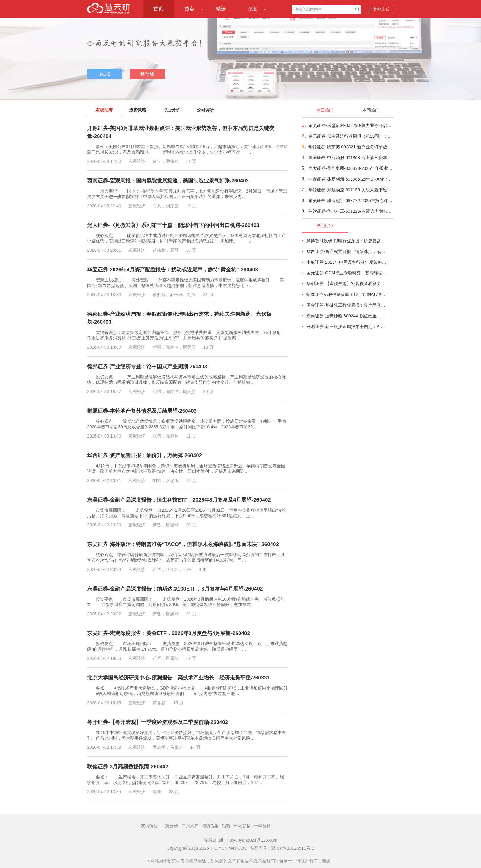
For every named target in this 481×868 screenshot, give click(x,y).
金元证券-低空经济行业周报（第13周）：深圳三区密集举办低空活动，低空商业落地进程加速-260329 (351, 136)
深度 (252, 9)
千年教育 (262, 826)
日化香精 (242, 826)
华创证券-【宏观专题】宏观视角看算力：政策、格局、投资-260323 (347, 284)
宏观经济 (104, 110)
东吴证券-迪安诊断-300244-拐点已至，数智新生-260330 (347, 316)
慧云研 (172, 826)
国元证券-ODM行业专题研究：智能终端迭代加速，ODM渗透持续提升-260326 (347, 273)
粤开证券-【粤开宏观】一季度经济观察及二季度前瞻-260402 (158, 722)
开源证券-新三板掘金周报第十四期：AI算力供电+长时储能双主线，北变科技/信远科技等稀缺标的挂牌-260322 (347, 327)
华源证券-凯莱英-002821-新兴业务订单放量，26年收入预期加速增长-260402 (351, 147)
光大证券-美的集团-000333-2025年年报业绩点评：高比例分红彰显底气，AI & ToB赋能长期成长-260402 (351, 168)
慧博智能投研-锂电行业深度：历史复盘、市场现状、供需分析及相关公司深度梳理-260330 (347, 241)
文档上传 (381, 9)
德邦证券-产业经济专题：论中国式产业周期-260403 (147, 367)
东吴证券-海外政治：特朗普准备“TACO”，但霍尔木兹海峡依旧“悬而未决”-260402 (183, 544)
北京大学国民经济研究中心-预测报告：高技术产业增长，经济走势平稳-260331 (178, 678)
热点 (190, 9)
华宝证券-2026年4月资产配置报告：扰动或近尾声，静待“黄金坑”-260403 (173, 270)
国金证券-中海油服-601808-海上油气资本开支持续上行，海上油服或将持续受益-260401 (351, 158)
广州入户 (190, 826)
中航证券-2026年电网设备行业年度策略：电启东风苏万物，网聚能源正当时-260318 (347, 262)
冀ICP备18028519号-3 (293, 848)
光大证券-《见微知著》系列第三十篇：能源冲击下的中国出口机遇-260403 (173, 225)
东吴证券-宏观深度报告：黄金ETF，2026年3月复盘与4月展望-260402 (169, 633)
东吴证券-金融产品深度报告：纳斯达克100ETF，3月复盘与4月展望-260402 (175, 589)
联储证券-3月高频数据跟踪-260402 (128, 767)
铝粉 (226, 826)
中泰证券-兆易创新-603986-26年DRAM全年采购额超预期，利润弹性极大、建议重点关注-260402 (351, 179)
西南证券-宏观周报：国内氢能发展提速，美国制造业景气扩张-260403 (168, 181)
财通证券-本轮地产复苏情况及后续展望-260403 (142, 411)
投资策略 (138, 110)
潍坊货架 (210, 826)
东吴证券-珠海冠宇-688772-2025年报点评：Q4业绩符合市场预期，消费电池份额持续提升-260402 (351, 201)
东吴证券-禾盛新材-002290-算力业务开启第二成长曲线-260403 (351, 125)
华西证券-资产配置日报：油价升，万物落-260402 (144, 455)
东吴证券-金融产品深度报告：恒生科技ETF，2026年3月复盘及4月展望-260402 (179, 500)
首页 (158, 9)
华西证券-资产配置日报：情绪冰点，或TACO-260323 (347, 251)
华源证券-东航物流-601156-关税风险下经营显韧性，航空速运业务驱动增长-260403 (351, 190)
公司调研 (205, 110)
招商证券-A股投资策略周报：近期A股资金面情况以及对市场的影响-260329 (347, 294)
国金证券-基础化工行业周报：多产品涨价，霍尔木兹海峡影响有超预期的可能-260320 (347, 305)
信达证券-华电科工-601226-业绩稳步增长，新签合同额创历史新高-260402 (351, 211)
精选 (221, 9)
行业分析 (171, 110)
